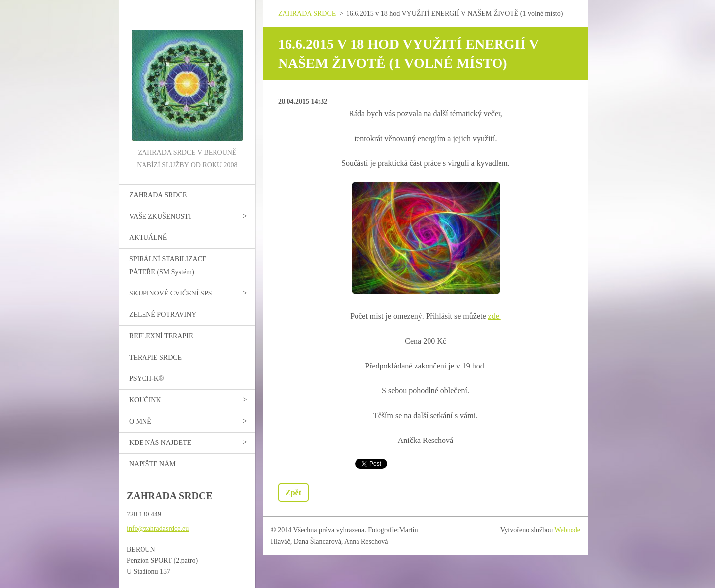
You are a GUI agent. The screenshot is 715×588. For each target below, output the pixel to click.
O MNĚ (140, 421)
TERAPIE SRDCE (155, 357)
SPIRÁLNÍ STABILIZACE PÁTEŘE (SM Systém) (168, 265)
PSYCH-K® (147, 379)
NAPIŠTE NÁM (152, 464)
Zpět (293, 492)
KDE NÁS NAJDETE (160, 443)
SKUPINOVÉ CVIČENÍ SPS (170, 293)
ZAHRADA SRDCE (158, 195)
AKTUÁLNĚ (148, 238)
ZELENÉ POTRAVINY (163, 315)
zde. (495, 316)
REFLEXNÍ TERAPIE (161, 336)
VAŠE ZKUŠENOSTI (160, 216)
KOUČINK (145, 400)
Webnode (568, 530)
